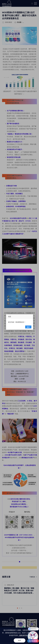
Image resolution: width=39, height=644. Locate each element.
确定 (28, 327)
